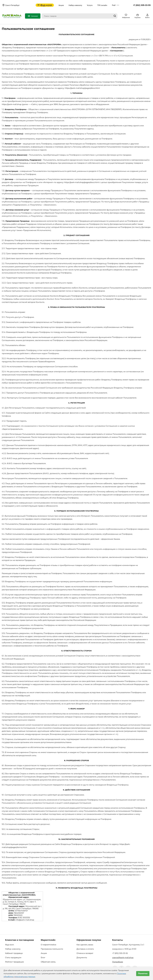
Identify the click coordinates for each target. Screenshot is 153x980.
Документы (82, 958)
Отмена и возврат (85, 953)
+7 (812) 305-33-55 (142, 5)
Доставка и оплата (85, 949)
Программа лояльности (52, 949)
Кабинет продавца (14, 953)
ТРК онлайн (102, 5)
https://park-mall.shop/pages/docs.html (82, 88)
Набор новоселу (75, 5)
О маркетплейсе (49, 945)
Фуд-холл (45, 5)
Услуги (90, 5)
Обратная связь (48, 962)
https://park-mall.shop (12, 104)
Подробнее (118, 962)
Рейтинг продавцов (14, 962)
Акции (61, 5)
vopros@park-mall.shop (123, 958)
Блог (43, 958)
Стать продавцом (13, 958)
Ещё (115, 5)
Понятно (143, 973)
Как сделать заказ (85, 945)
